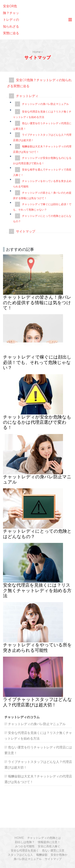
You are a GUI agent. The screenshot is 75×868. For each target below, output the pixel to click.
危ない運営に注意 (53, 850)
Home (37, 52)
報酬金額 (42, 855)
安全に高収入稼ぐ (49, 846)
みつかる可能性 (25, 846)
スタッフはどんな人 (20, 855)
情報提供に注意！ (49, 842)
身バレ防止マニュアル (28, 859)
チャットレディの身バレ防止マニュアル (45, 104)
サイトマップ (26, 231)
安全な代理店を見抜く (25, 850)
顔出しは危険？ (25, 842)
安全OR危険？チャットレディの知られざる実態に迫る (11, 20)
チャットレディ (27, 96)
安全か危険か (59, 855)
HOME (19, 838)
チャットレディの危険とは (44, 838)
